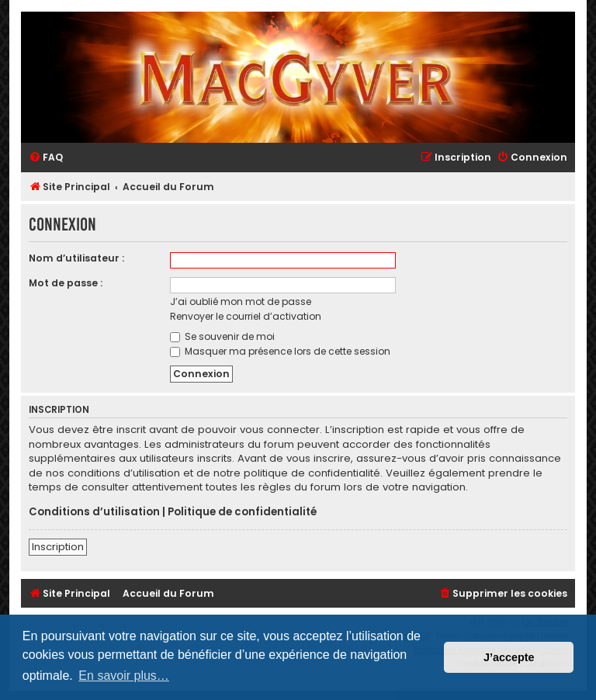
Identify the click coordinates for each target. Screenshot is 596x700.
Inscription (58, 547)
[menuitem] (46, 158)
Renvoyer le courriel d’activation (246, 316)
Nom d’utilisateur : (76, 258)
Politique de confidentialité (242, 512)
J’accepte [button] (509, 657)
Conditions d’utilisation (94, 512)
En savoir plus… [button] (124, 676)
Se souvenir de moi (222, 336)
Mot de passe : (66, 283)
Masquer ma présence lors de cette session (280, 351)
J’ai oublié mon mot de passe (241, 301)
